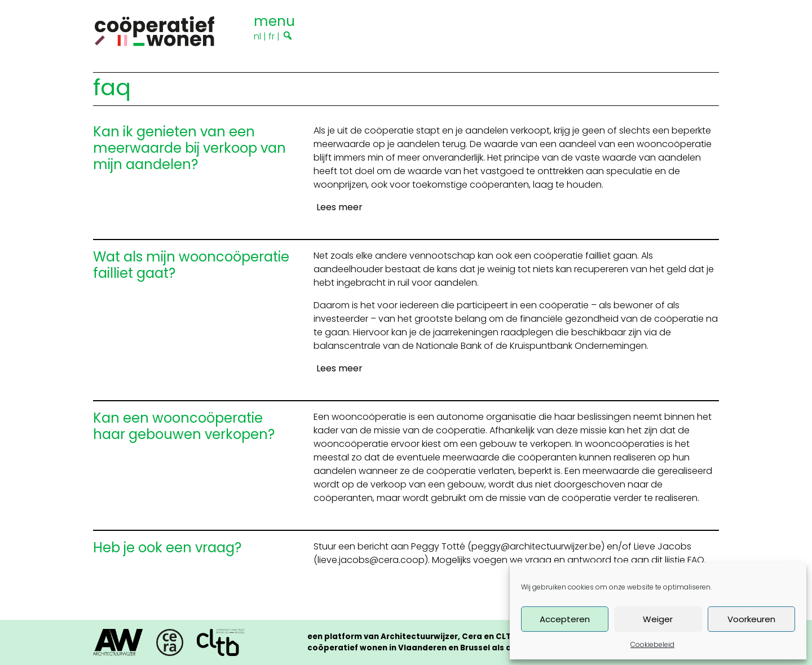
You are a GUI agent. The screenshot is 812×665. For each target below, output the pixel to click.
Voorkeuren (751, 619)
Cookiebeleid (652, 644)
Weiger (658, 619)
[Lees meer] (338, 207)
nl (257, 36)
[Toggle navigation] (274, 20)
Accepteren (565, 619)
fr (272, 36)
